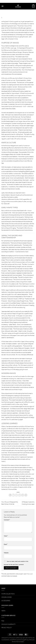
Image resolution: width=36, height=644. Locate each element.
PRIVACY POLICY (7, 628)
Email (6, 544)
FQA (3, 621)
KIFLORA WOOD (7, 597)
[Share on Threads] (20, 495)
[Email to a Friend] (23, 495)
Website (6, 553)
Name (6, 536)
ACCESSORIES (6, 601)
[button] (2, 6)
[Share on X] (16, 495)
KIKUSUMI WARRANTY (8, 624)
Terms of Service (16, 642)
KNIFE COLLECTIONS (8, 594)
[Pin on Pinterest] (26, 495)
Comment (7, 520)
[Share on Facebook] (13, 495)
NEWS (3, 611)
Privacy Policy (29, 640)
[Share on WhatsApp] (10, 495)
